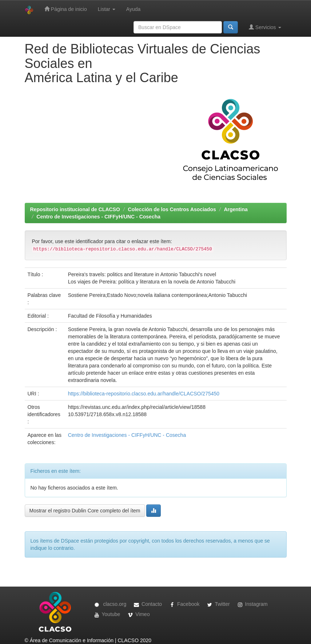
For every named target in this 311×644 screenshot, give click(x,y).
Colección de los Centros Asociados (172, 209)
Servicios (265, 27)
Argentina (236, 209)
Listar (107, 9)
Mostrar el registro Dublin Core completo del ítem (85, 511)
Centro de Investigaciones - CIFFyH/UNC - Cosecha (98, 217)
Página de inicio (66, 9)
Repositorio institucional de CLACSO (75, 209)
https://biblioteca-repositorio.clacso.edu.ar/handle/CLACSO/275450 (144, 394)
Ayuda (133, 9)
